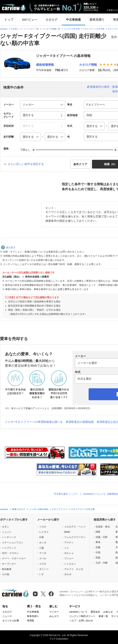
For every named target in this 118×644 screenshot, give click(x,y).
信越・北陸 (102, 537)
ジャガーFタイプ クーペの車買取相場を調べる (34, 422)
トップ (9, 20)
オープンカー (9, 564)
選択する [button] (28, 115)
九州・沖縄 (102, 563)
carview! (4, 29)
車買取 (31, 621)
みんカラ (54, 616)
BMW (67, 532)
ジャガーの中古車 (72, 29)
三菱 (42, 548)
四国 (98, 558)
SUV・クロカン (10, 553)
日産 (42, 537)
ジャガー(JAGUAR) (39, 509)
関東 (98, 532)
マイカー (54, 612)
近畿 (98, 547)
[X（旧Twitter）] (43, 594)
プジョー (69, 558)
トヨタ (43, 527)
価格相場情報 (45, 65)
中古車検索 (73, 20)
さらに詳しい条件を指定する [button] (26, 164)
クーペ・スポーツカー (14, 558)
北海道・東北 (103, 527)
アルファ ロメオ (74, 569)
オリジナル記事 (11, 621)
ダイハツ (44, 569)
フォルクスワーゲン (75, 537)
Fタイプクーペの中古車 (94, 29)
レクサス (44, 532)
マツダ (43, 553)
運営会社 (95, 612)
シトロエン (70, 564)
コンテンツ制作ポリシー (82, 616)
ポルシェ (69, 553)
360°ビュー (29, 20)
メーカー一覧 (33, 29)
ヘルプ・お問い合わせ (81, 621)
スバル (43, 558)
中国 (98, 552)
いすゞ (43, 574)
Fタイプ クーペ (60, 509)
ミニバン (7, 532)
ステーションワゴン (13, 543)
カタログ (51, 20)
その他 (6, 574)
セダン (6, 527)
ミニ (67, 548)
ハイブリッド (9, 548)
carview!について (78, 612)
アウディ (69, 543)
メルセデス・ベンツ (75, 527)
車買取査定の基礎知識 (80, 422)
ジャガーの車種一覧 (51, 29)
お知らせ (108, 612)
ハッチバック (9, 537)
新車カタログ (19, 509)
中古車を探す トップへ (66, 494)
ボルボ (68, 574)
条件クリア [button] (80, 164)
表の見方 (8, 248)
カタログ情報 (88, 65)
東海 (98, 542)
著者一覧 (103, 616)
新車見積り (97, 20)
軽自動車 (7, 569)
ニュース (7, 616)
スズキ (43, 564)
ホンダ (43, 543)
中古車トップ (17, 29)
